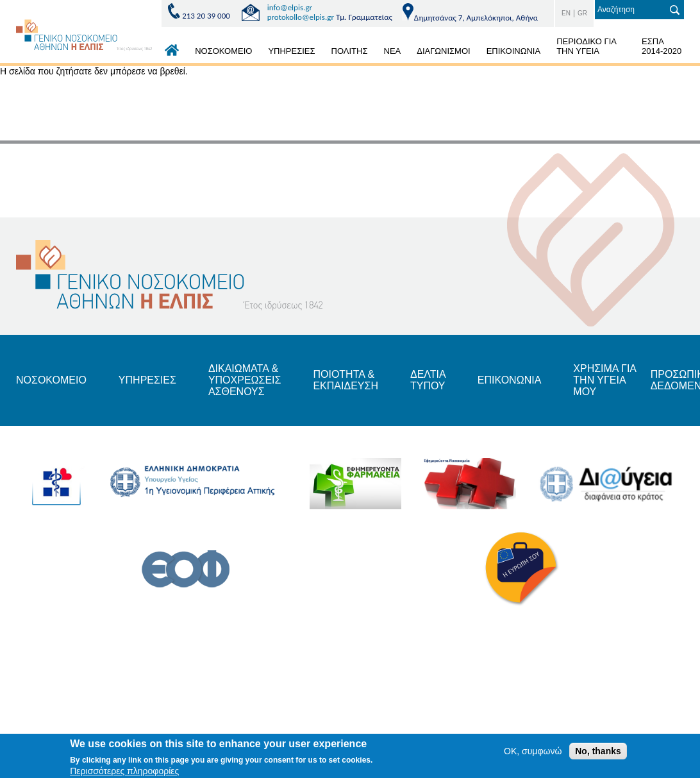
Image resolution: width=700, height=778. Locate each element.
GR (582, 13)
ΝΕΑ (393, 51)
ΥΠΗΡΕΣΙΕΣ (291, 51)
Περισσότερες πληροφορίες (124, 771)
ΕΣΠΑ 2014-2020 (662, 46)
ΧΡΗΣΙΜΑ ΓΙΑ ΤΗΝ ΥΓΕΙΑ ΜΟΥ (604, 380)
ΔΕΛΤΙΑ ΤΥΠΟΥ (428, 380)
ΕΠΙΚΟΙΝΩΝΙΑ (513, 51)
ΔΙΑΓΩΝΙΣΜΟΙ (443, 51)
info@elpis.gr (290, 7)
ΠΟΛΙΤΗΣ (350, 51)
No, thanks (598, 751)
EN (566, 13)
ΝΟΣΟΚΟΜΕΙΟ (223, 51)
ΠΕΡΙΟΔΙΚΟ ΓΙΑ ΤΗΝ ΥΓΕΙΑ (587, 46)
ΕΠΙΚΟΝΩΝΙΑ (509, 380)
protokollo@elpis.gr (301, 17)
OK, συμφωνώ (533, 751)
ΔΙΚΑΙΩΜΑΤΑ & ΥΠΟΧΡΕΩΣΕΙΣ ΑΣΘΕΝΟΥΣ (245, 380)
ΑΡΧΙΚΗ (172, 53)
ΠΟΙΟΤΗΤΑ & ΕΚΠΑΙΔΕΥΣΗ (346, 380)
